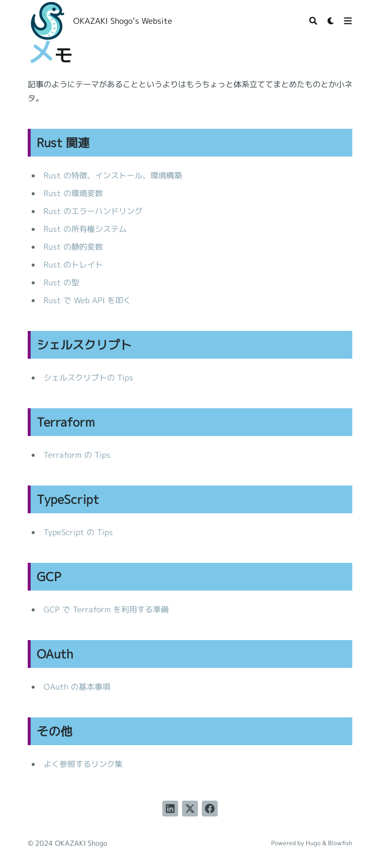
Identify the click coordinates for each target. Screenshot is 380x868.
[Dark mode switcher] (331, 21)
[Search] (313, 21)
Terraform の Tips (77, 455)
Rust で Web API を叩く (87, 300)
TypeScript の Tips (78, 532)
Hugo (313, 843)
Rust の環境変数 (73, 193)
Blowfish (340, 843)
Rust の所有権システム (85, 229)
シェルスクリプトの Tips (88, 378)
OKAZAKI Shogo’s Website (123, 21)
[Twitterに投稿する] (190, 809)
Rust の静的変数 (73, 247)
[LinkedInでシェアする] (170, 809)
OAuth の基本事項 (77, 687)
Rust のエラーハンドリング (93, 211)
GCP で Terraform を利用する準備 (106, 609)
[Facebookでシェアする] (210, 809)
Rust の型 (61, 282)
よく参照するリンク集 (83, 764)
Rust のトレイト (73, 265)
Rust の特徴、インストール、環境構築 (113, 175)
